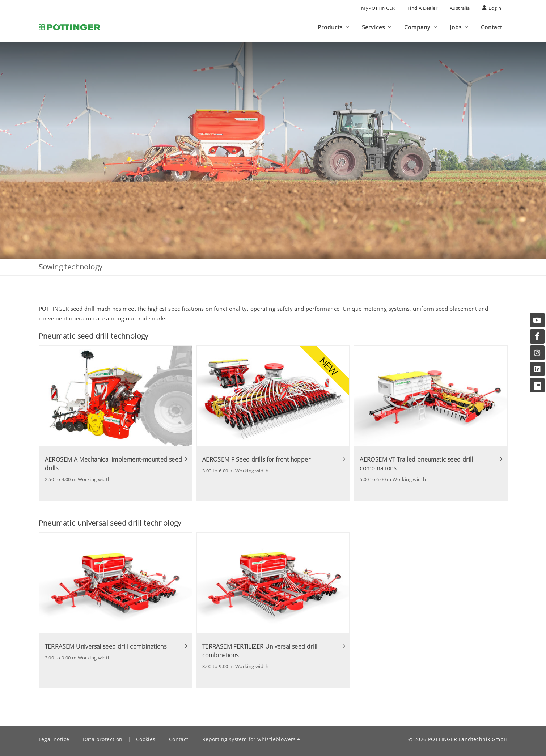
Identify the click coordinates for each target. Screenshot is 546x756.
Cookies (146, 740)
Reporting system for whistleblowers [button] (249, 740)
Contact (179, 740)
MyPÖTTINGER (378, 8)
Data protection (103, 740)
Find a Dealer (422, 8)
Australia (460, 8)
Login (492, 8)
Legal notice (54, 740)
